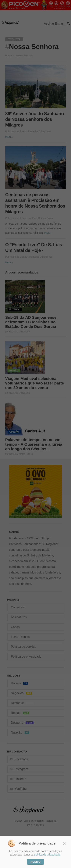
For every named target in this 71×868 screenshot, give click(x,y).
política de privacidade (47, 855)
